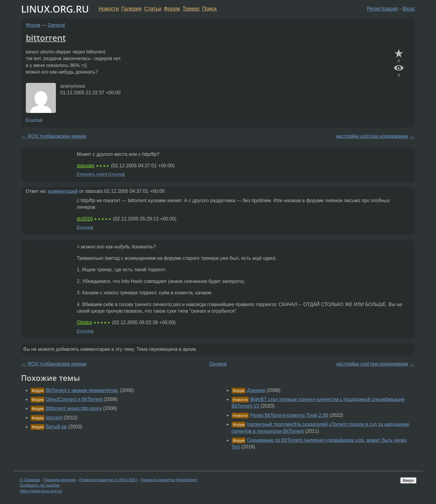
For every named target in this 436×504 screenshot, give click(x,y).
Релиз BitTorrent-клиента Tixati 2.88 (289, 415)
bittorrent (46, 38)
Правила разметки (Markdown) (169, 480)
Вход (409, 9)
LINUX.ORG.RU (55, 9)
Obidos (85, 322)
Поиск (209, 9)
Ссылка (34, 120)
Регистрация (382, 9)
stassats (86, 166)
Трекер (191, 9)
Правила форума (60, 480)
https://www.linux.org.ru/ (41, 491)
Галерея (131, 9)
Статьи (153, 9)
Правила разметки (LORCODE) (108, 480)
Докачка (256, 390)
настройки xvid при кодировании (372, 136)
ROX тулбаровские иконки (57, 136)
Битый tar (56, 427)
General (56, 25)
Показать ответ (92, 174)
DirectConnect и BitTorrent (74, 399)
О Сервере (30, 480)
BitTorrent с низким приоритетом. (82, 390)
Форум (172, 9)
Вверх (408, 480)
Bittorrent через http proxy (74, 408)
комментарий (63, 191)
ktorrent (54, 418)
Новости (109, 9)
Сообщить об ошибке (40, 485)
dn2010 (85, 219)
